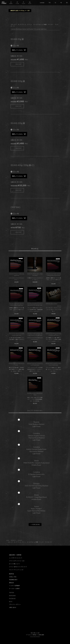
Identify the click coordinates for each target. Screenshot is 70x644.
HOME (8, 540)
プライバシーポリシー (15, 604)
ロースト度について (14, 564)
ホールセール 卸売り (15, 589)
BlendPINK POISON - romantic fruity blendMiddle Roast (36, 463)
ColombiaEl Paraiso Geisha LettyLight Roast (36, 474)
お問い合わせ (13, 607)
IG (55, 3)
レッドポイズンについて (16, 558)
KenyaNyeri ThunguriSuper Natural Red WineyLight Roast (36, 510)
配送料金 (11, 574)
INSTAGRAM (12, 596)
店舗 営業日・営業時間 (15, 555)
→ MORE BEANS (35, 524)
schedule (42, 3)
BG (67, 3)
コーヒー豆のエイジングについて (18, 567)
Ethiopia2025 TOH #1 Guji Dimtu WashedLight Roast (36, 486)
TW (50, 3)
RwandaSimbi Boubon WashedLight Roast (36, 424)
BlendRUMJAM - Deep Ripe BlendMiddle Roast (36, 497)
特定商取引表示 (13, 580)
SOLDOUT (20, 540)
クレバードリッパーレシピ (16, 570)
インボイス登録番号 (14, 586)
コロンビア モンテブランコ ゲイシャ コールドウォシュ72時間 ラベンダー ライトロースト (30, 542)
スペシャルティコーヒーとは (17, 561)
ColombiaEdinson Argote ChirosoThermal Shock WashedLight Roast (36, 437)
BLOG (11, 602)
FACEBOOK (12, 599)
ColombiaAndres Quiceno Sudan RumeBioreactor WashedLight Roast (36, 450)
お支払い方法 (13, 577)
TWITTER (12, 593)
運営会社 (11, 583)
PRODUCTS (13, 540)
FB (61, 3)
